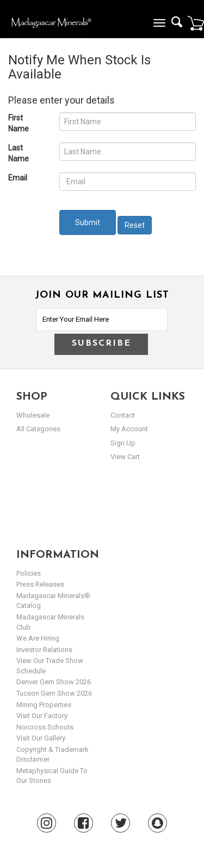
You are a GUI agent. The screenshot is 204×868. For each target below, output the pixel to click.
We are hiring (38, 638)
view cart (125, 457)
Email (18, 178)
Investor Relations (44, 650)
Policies (29, 573)
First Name (18, 123)
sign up (123, 443)
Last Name (18, 153)
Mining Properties (44, 705)
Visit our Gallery (41, 738)
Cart (196, 23)
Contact (123, 415)
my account (129, 429)
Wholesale (33, 415)
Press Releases (40, 584)
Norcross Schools (45, 727)
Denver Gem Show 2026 (54, 682)
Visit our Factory (42, 716)
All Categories (38, 429)
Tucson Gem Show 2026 (54, 693)
